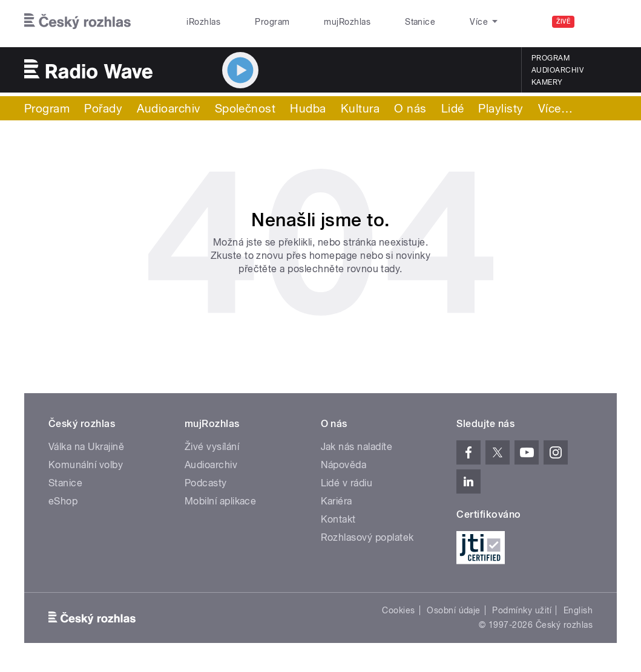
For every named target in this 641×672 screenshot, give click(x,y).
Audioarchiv (557, 70)
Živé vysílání (212, 447)
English (578, 610)
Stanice (374, 22)
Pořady (103, 108)
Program (253, 22)
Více (555, 108)
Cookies (398, 610)
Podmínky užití (522, 610)
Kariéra (337, 501)
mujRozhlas (314, 22)
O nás (410, 108)
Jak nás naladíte (357, 447)
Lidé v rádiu (347, 483)
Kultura (360, 108)
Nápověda (344, 465)
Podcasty (206, 483)
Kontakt (338, 519)
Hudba (308, 108)
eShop (63, 501)
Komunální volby (86, 465)
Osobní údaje (454, 610)
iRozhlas (197, 22)
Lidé (453, 108)
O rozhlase (433, 22)
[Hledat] (600, 22)
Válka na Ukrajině (86, 447)
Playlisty (501, 108)
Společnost (245, 108)
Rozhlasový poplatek (367, 537)
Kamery (547, 82)
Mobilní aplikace (221, 501)
